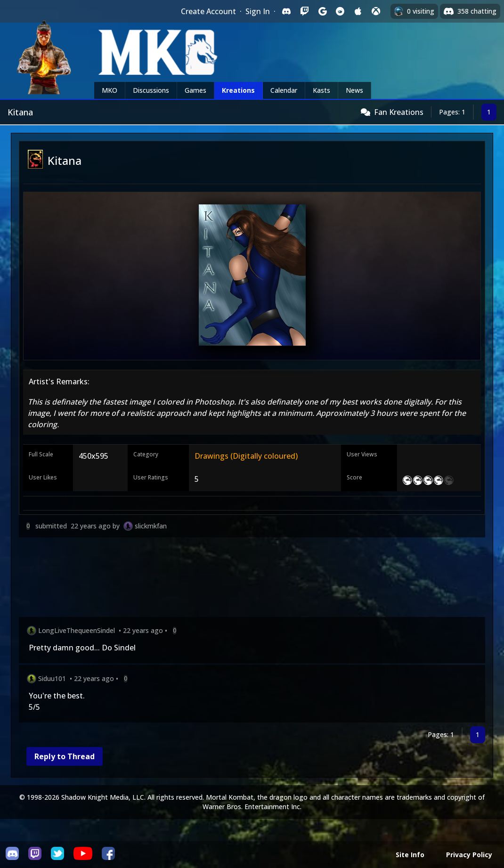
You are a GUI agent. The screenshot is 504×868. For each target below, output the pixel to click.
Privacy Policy (469, 855)
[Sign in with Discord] (286, 11)
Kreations (238, 90)
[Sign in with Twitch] (304, 11)
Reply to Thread (65, 756)
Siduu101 (52, 678)
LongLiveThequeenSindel (77, 630)
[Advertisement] (252, 579)
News (354, 90)
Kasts (321, 90)
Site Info (410, 855)
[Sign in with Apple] (358, 11)
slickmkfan (151, 526)
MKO (110, 90)
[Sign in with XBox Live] (376, 11)
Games (195, 90)
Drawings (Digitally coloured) (246, 456)
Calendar (284, 90)
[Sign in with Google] (322, 11)
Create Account (208, 11)
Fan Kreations (399, 112)
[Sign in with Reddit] (340, 11)
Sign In (258, 11)
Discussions (151, 90)
